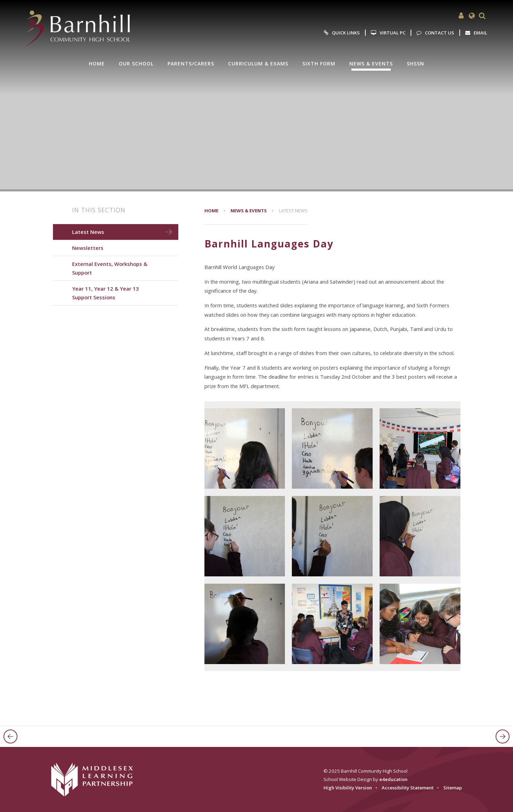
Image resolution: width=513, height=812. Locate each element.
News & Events (249, 211)
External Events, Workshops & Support (110, 268)
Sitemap (453, 788)
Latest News (293, 211)
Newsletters (88, 248)
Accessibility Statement (408, 788)
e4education (393, 779)
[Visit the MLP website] (96, 779)
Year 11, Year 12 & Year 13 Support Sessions (106, 293)
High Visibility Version (348, 788)
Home (211, 211)
